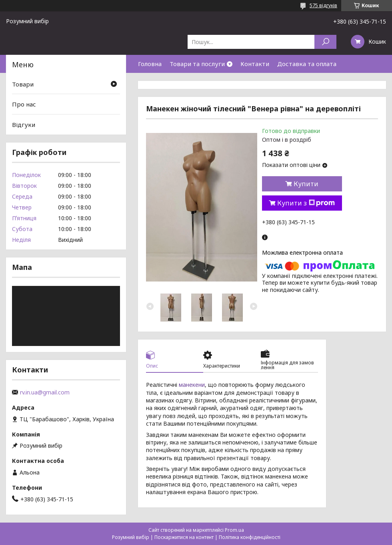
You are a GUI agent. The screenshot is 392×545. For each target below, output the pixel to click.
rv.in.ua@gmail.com (45, 392)
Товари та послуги (197, 64)
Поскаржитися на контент (184, 537)
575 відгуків (323, 5)
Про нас (24, 104)
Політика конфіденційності (250, 537)
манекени (192, 385)
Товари (23, 84)
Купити (306, 184)
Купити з (306, 203)
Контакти (255, 64)
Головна (150, 64)
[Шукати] (325, 42)
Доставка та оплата (307, 64)
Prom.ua (234, 530)
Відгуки (24, 125)
